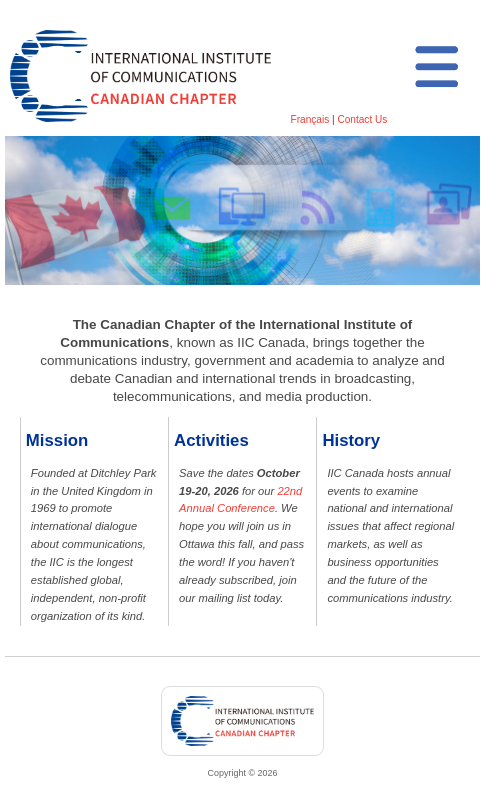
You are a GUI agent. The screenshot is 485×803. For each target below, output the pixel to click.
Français (310, 119)
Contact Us (362, 119)
